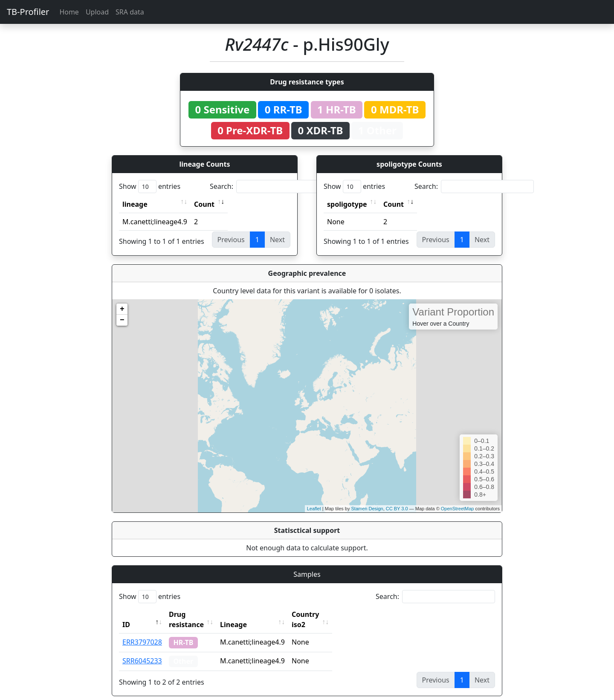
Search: (269, 187)
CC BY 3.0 (397, 509)
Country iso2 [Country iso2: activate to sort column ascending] (332, 614)
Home (69, 12)
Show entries (150, 187)
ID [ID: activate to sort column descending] (126, 614)
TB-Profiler (28, 12)
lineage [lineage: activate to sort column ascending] (135, 204)
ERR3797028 (142, 632)
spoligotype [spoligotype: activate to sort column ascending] (347, 204)
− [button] (122, 320)
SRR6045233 (142, 651)
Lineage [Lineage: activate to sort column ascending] (252, 614)
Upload (97, 12)
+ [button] (122, 309)
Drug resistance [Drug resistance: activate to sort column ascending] (196, 614)
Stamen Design (367, 509)
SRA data (130, 12)
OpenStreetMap (458, 509)
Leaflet (314, 509)
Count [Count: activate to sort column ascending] (204, 204)
